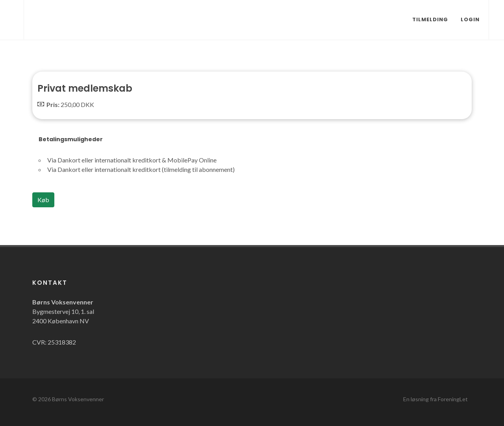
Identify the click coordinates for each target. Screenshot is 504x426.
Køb (43, 200)
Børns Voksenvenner (78, 399)
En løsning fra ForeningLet (435, 399)
